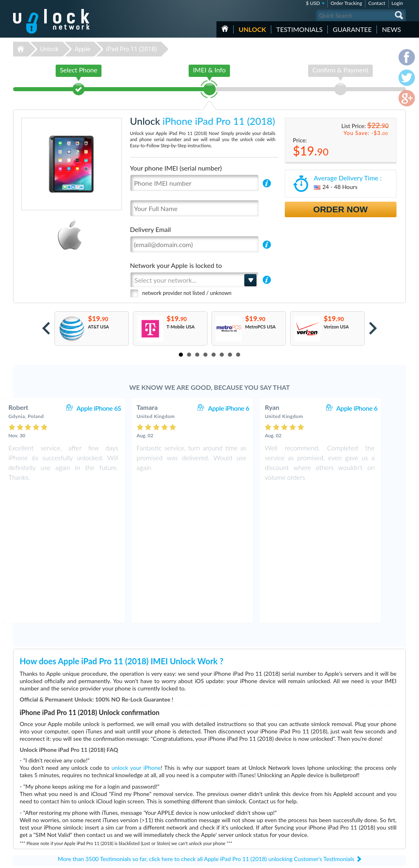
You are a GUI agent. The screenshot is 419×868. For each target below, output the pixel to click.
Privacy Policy (354, 802)
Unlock (252, 29)
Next (373, 328)
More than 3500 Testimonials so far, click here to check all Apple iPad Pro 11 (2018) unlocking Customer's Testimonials (206, 725)
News (391, 29)
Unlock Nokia (157, 821)
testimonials (299, 29)
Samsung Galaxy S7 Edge (295, 784)
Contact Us (352, 789)
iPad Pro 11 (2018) (132, 49)
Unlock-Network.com (51, 784)
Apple (82, 49)
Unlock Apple (156, 796)
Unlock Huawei (158, 790)
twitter (383, 858)
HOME (225, 29)
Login (397, 3)
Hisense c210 (284, 790)
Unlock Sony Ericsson (164, 815)
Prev (46, 328)
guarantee (352, 29)
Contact (377, 3)
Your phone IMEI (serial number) (176, 168)
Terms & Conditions (360, 795)
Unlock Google (158, 833)
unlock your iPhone (136, 634)
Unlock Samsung (160, 802)
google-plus (400, 858)
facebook (367, 858)
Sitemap (349, 808)
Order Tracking (346, 3)
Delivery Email (151, 229)
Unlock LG (153, 827)
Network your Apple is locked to (176, 265)
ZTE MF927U (284, 796)
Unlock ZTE (155, 808)
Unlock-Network (51, 21)
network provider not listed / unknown (187, 293)
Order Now (341, 209)
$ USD (313, 3)
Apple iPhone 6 (246, 408)
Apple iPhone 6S (116, 408)
